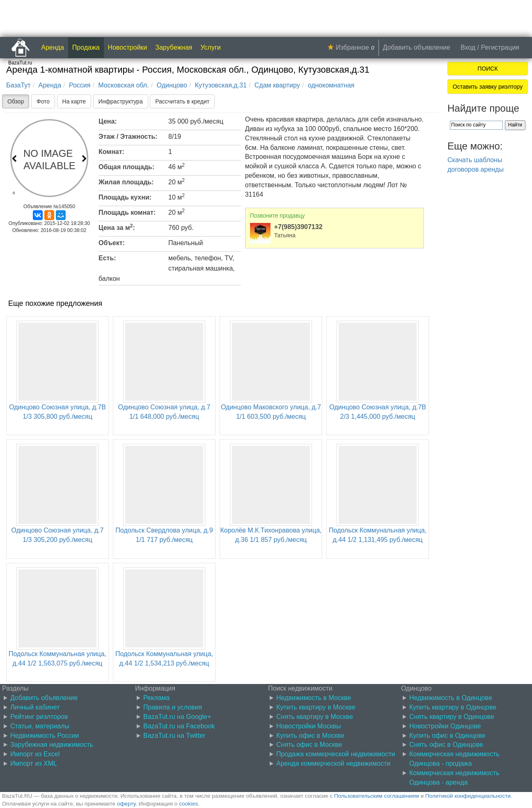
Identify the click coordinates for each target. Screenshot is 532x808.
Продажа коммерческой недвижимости (336, 754)
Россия (80, 85)
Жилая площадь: (126, 182)
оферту (126, 804)
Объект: (112, 243)
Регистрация (500, 47)
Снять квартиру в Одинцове (452, 717)
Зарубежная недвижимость (52, 745)
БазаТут (18, 85)
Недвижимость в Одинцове (451, 698)
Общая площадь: (126, 167)
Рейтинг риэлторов (39, 717)
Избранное (352, 47)
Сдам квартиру (277, 85)
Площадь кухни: (125, 197)
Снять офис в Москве (309, 745)
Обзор (16, 101)
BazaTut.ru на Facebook (179, 726)
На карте (74, 101)
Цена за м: (117, 227)
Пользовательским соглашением (377, 796)
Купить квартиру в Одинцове (453, 707)
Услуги (211, 47)
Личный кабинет (35, 707)
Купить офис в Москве (310, 736)
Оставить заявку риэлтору (488, 87)
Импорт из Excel (35, 754)
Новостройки (128, 47)
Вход (468, 47)
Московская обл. (123, 85)
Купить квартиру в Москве (316, 707)
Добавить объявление (417, 47)
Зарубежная (174, 47)
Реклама (156, 698)
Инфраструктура (121, 101)
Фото (43, 101)
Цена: (108, 121)
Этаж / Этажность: (128, 137)
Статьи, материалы (40, 726)
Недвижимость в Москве (314, 698)
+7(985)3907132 (298, 227)
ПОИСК (487, 69)
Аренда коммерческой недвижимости (333, 763)
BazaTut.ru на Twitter (174, 736)
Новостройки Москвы (309, 726)
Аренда (53, 47)
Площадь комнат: (127, 212)
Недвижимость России (45, 736)
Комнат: (111, 152)
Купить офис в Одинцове (447, 736)
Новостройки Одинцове (445, 726)
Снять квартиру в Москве (315, 717)
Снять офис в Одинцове (446, 745)
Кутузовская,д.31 (221, 85)
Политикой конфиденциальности (468, 796)
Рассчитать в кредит (182, 101)
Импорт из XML (34, 763)
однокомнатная (331, 85)
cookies (188, 804)
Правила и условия (173, 707)
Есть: (107, 258)
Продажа (86, 47)
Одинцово (172, 85)
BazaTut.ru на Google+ (177, 717)
